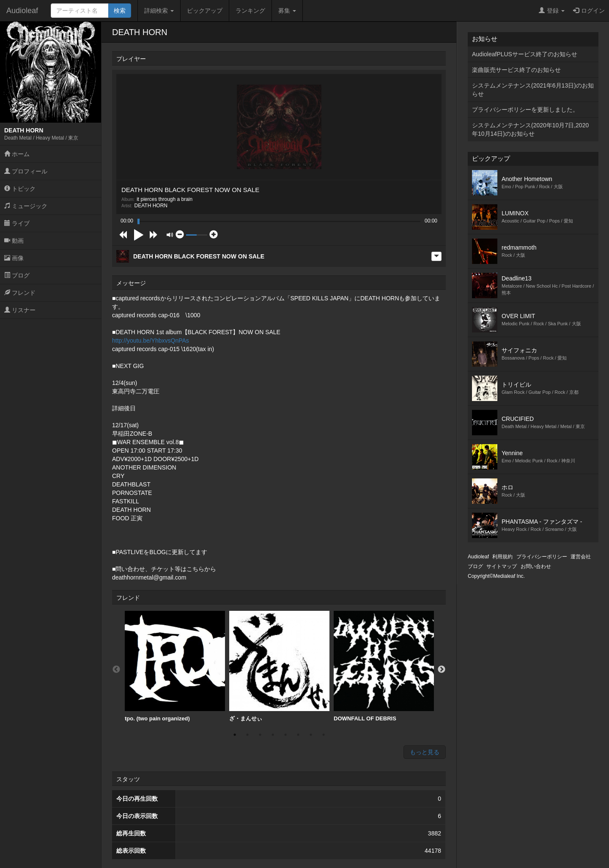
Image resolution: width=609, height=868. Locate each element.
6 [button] (298, 735)
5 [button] (285, 735)
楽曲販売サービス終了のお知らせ (516, 70)
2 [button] (247, 735)
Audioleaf (22, 11)
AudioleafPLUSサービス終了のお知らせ (525, 54)
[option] (175, 666)
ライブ (17, 223)
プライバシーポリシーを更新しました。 (525, 110)
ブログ (17, 275)
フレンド (20, 293)
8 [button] (324, 735)
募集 (287, 11)
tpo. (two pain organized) (175, 666)
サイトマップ (502, 566)
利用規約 (502, 557)
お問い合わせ (536, 566)
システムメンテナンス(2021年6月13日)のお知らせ (533, 90)
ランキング (250, 11)
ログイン (589, 11)
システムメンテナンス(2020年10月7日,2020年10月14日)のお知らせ (530, 129)
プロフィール (26, 171)
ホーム (17, 154)
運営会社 (581, 557)
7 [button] (311, 735)
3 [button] (260, 735)
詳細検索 (159, 11)
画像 (14, 258)
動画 (14, 241)
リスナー (20, 310)
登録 (552, 11)
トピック (20, 189)
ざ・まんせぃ (279, 666)
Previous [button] (116, 670)
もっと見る (425, 752)
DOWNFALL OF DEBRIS (384, 666)
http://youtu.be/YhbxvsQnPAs (151, 341)
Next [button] (442, 670)
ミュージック (26, 206)
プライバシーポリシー (542, 557)
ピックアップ (205, 11)
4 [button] (273, 735)
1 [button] (235, 735)
